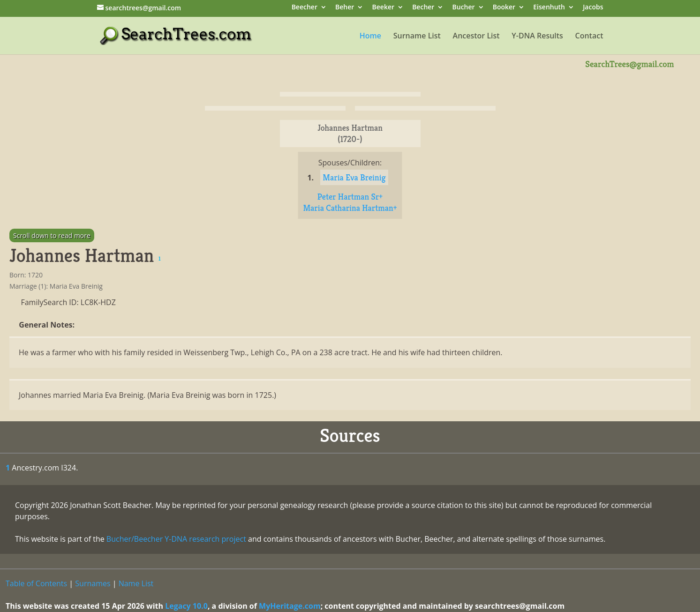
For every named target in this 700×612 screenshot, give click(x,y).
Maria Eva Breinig (354, 177)
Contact (589, 37)
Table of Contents (36, 583)
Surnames (93, 583)
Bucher (464, 8)
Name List (136, 583)
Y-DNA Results (537, 37)
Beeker (384, 8)
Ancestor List (476, 37)
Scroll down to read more (52, 235)
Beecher (305, 8)
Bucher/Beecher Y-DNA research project (176, 539)
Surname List (417, 37)
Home (370, 37)
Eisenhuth (549, 8)
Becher (423, 8)
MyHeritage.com (290, 606)
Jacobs (593, 8)
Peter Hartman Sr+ (350, 197)
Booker (504, 8)
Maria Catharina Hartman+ (350, 208)
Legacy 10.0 (186, 606)
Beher (345, 8)
